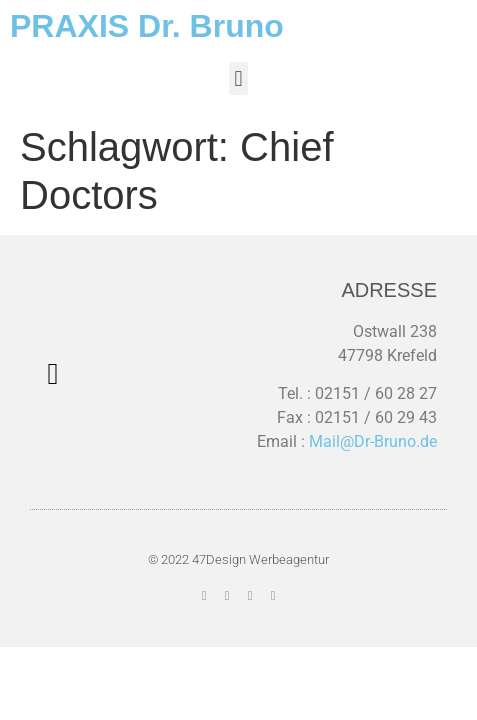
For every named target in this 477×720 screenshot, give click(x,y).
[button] (238, 78)
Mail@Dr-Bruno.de (373, 441)
